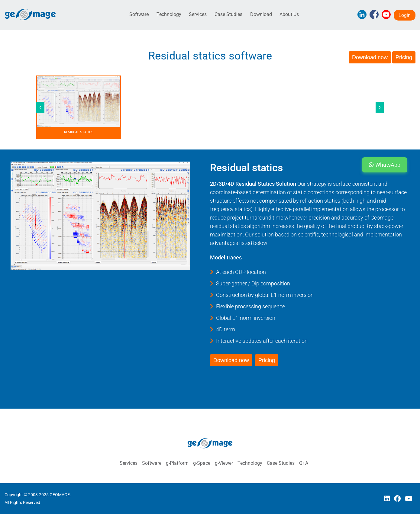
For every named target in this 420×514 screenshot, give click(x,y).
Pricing (404, 57)
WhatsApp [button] (385, 165)
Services (198, 14)
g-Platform (177, 463)
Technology (169, 14)
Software (139, 14)
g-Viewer (224, 463)
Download (261, 14)
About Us (289, 14)
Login (405, 15)
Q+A (304, 463)
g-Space (202, 463)
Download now (370, 57)
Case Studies (228, 14)
